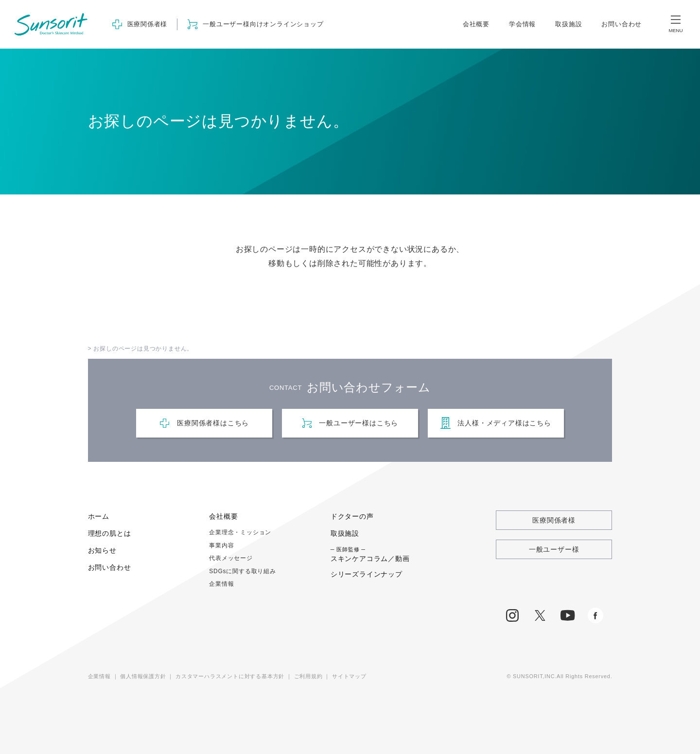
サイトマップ (349, 676)
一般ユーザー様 (554, 549)
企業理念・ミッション (240, 532)
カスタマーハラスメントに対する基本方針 (230, 676)
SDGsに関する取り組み (243, 571)
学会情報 (522, 24)
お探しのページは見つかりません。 (143, 349)
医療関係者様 (554, 520)
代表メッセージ (231, 558)
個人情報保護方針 (143, 676)
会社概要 (476, 24)
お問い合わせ (621, 24)
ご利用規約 (308, 676)
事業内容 (221, 545)
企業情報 (221, 584)
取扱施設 (569, 24)
